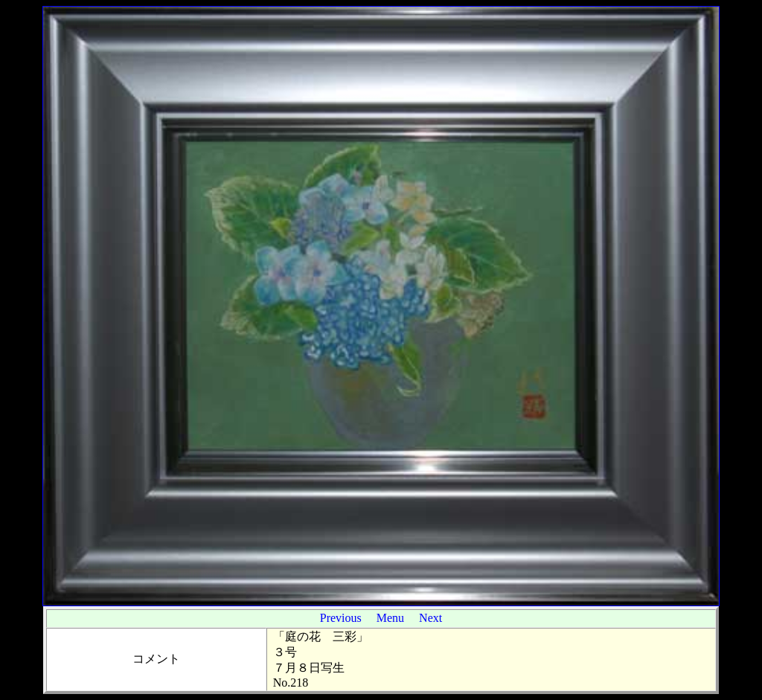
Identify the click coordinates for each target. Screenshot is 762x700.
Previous (341, 618)
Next (430, 618)
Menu (390, 618)
